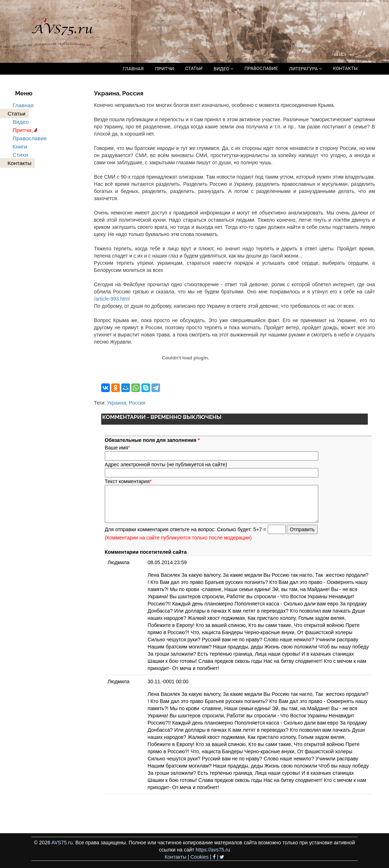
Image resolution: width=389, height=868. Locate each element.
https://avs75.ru (213, 850)
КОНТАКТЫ (345, 68)
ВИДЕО (223, 69)
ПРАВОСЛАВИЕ (261, 68)
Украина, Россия (126, 403)
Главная (23, 105)
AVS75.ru (62, 843)
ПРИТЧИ (165, 69)
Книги (20, 147)
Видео (21, 122)
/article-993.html (112, 299)
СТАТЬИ (194, 68)
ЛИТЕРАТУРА (305, 69)
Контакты (175, 857)
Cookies (200, 857)
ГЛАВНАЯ (133, 69)
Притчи (26, 130)
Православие (30, 138)
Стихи (20, 155)
